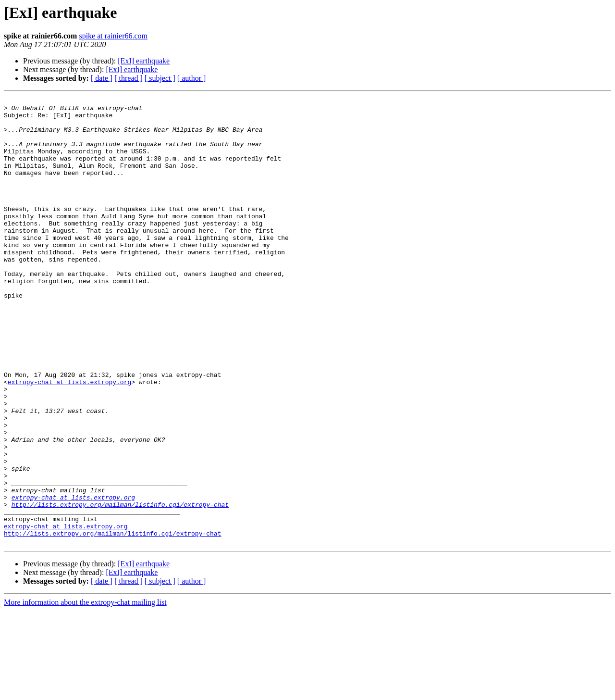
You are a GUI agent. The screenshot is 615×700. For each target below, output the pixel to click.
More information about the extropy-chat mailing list (85, 692)
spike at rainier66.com (113, 36)
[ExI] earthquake (144, 61)
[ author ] (192, 78)
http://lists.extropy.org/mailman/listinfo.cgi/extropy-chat (120, 587)
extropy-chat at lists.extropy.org (69, 439)
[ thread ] (129, 78)
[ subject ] (160, 78)
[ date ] (102, 78)
